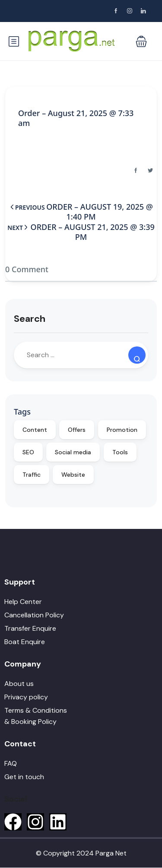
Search (30, 319)
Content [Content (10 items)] (35, 430)
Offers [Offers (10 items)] (77, 430)
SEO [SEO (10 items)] (28, 452)
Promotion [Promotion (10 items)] (122, 430)
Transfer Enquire (30, 628)
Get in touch (24, 777)
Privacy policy (26, 697)
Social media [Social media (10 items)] (73, 452)
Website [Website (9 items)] (73, 475)
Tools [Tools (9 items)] (120, 452)
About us (19, 684)
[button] (141, 41)
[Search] (137, 355)
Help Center (23, 602)
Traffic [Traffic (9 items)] (32, 475)
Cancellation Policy (34, 615)
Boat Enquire (25, 642)
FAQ (11, 763)
